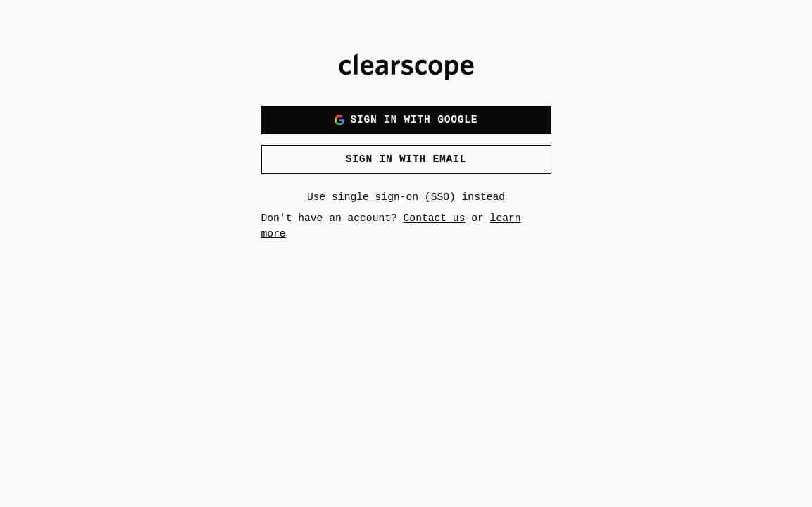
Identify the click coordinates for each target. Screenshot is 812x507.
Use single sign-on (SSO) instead (406, 197)
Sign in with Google (406, 120)
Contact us (435, 218)
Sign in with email (406, 159)
